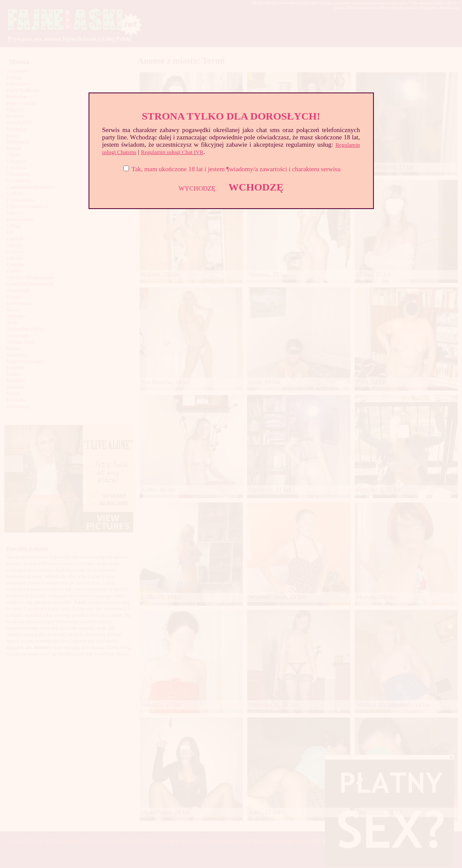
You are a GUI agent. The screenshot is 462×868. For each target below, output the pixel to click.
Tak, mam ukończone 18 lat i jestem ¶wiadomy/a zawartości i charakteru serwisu (236, 169)
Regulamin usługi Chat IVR (172, 152)
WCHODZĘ (256, 187)
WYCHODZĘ (197, 188)
